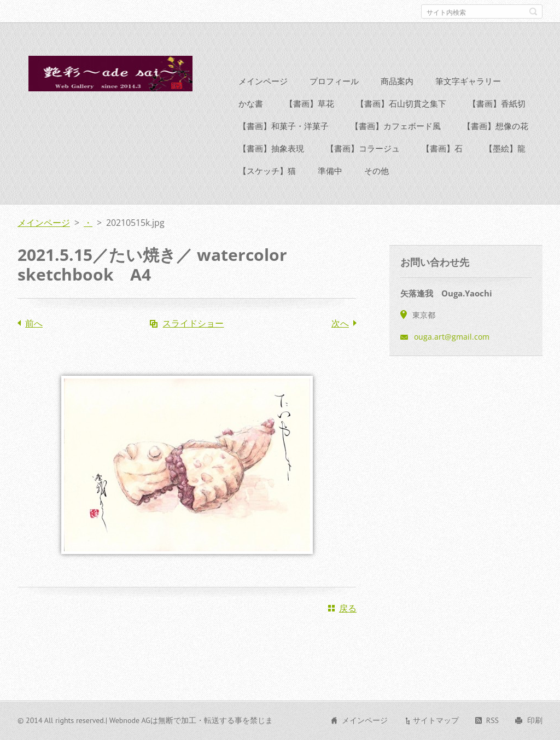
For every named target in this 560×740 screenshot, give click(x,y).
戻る (348, 628)
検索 (533, 11)
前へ (34, 343)
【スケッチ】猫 (267, 190)
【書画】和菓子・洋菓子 (284, 145)
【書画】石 (442, 168)
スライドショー (193, 343)
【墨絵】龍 (505, 168)
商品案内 (397, 101)
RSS (492, 725)
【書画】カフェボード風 (396, 145)
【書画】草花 (310, 123)
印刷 (535, 725)
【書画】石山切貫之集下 (401, 123)
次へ (340, 343)
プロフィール (334, 101)
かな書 (251, 123)
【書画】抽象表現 (271, 168)
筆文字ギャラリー (468, 101)
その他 (377, 190)
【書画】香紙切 (497, 123)
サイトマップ (436, 725)
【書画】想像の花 (495, 145)
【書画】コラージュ (363, 168)
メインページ (263, 101)
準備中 (330, 190)
